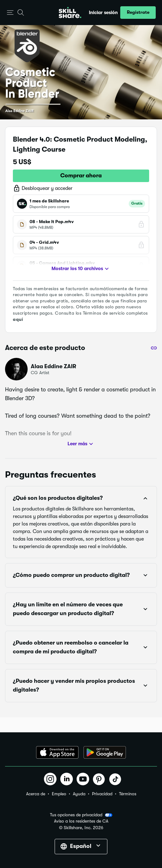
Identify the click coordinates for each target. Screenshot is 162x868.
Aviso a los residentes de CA (81, 821)
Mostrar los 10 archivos (81, 269)
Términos (128, 794)
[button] (10, 13)
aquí (18, 319)
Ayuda (79, 794)
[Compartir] (154, 348)
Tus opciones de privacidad (81, 815)
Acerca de (36, 794)
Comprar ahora (81, 175)
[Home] (70, 13)
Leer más (81, 444)
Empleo (59, 794)
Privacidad (102, 794)
